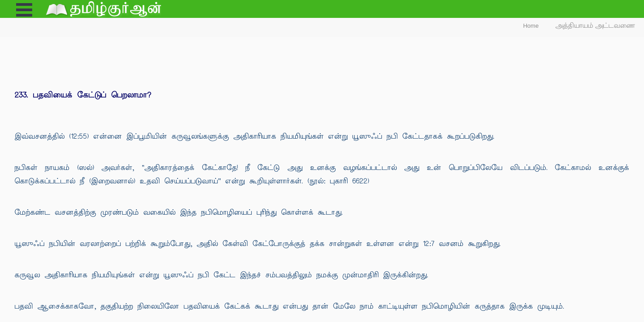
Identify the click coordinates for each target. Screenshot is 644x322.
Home (531, 26)
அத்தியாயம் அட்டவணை (595, 26)
